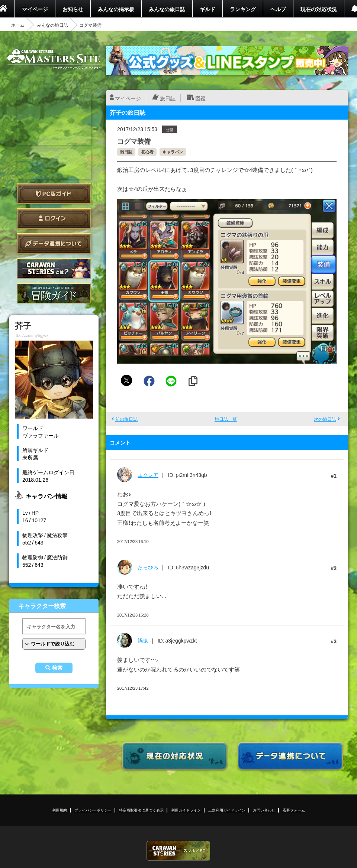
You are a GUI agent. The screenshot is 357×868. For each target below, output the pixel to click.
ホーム (18, 25)
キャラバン (173, 152)
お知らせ (73, 9)
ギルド (208, 9)
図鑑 (200, 98)
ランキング (243, 9)
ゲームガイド (54, 293)
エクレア (148, 475)
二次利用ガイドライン (227, 810)
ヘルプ (278, 9)
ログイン (54, 219)
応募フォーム (294, 810)
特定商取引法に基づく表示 (141, 810)
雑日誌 (126, 152)
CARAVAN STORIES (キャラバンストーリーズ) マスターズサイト (54, 59)
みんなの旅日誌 (167, 9)
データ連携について (54, 243)
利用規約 (59, 810)
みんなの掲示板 (116, 9)
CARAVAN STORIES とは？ (54, 268)
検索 (57, 668)
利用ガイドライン (186, 810)
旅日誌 (168, 98)
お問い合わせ (264, 810)
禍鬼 (143, 640)
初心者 (147, 152)
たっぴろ (148, 567)
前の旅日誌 (126, 419)
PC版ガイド (54, 194)
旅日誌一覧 (226, 419)
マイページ (35, 9)
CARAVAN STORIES (178, 851)
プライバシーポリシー (93, 810)
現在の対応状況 (319, 9)
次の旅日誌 (325, 419)
